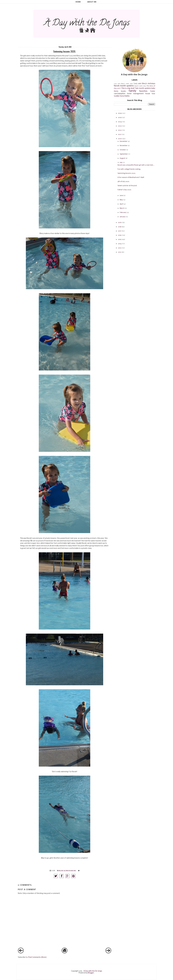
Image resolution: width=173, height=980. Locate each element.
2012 (120, 252)
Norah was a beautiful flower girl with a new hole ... (136, 165)
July (121, 163)
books (123, 91)
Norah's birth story (140, 86)
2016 (120, 235)
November (124, 146)
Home (78, 2)
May (121, 200)
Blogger (91, 973)
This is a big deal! (128, 88)
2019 (120, 223)
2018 (120, 227)
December (123, 141)
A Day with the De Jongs (93, 971)
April (121, 204)
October (123, 150)
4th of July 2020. (124, 182)
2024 (120, 122)
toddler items (119, 96)
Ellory (60, 871)
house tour (150, 94)
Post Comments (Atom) (37, 957)
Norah (67, 871)
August (122, 158)
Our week (71, 871)
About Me (92, 2)
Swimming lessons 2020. (127, 173)
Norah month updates (124, 86)
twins (75, 871)
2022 (120, 130)
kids (62, 871)
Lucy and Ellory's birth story (123, 84)
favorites (143, 91)
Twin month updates (143, 88)
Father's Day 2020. (124, 190)
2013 (120, 248)
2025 (120, 118)
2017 (120, 231)
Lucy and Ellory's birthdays (145, 84)
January (123, 217)
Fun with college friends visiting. (129, 169)
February (123, 213)
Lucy (65, 871)
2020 (120, 139)
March (122, 208)
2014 (120, 244)
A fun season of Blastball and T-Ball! (131, 177)
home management (135, 94)
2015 (120, 239)
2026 (120, 113)
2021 (120, 134)
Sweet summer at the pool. (127, 186)
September (124, 154)
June (121, 196)
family (132, 91)
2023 (120, 126)
